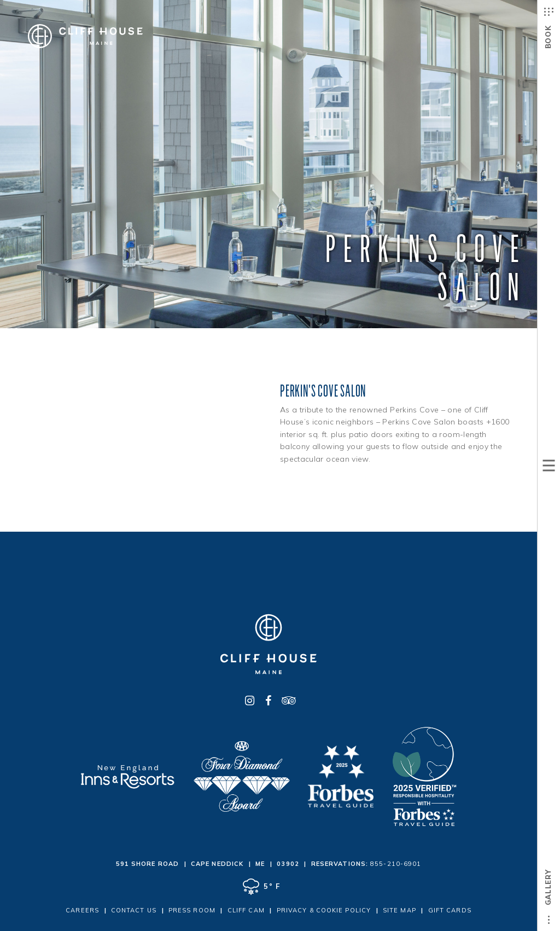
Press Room (192, 910)
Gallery (548, 900)
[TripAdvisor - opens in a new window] (287, 700)
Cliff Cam (246, 910)
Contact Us (134, 910)
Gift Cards (450, 910)
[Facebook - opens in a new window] (269, 700)
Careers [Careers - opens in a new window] (82, 910)
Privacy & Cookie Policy (324, 910)
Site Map (399, 910)
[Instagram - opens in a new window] (250, 700)
